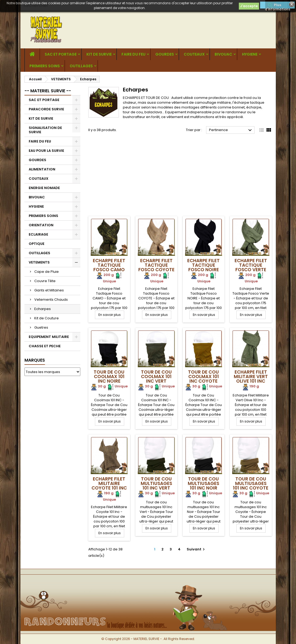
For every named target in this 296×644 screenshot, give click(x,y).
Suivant (196, 549)
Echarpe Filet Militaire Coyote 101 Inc (109, 483)
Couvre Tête (45, 281)
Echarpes (43, 309)
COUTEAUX (194, 54)
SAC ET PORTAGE (61, 54)
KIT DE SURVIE (99, 54)
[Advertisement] (180, 176)
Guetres (41, 327)
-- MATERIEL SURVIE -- (48, 91)
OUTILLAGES (81, 66)
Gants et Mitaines (49, 290)
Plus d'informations (278, 6)
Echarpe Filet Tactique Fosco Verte (251, 265)
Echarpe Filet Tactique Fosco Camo (109, 265)
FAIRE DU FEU (134, 54)
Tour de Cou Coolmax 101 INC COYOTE (203, 377)
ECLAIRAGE (38, 234)
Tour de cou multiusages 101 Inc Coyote (251, 483)
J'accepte (249, 6)
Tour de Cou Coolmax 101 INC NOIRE (109, 377)
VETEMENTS (39, 262)
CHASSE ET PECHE (45, 346)
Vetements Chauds (51, 300)
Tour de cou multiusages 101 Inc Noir (203, 483)
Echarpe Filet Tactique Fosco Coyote (156, 265)
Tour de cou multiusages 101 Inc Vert (156, 483)
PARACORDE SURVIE (46, 109)
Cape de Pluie (47, 272)
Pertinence (231, 130)
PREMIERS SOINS (45, 66)
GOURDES (165, 54)
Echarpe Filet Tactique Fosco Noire (203, 265)
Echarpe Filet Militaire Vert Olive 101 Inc (251, 377)
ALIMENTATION (42, 169)
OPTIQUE (37, 244)
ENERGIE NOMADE (44, 188)
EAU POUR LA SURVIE (46, 151)
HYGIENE (250, 54)
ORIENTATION (41, 225)
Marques (35, 360)
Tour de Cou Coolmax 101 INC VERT (156, 377)
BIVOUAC (223, 54)
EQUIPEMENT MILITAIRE (49, 337)
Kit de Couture (47, 318)
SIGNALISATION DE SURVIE (45, 130)
